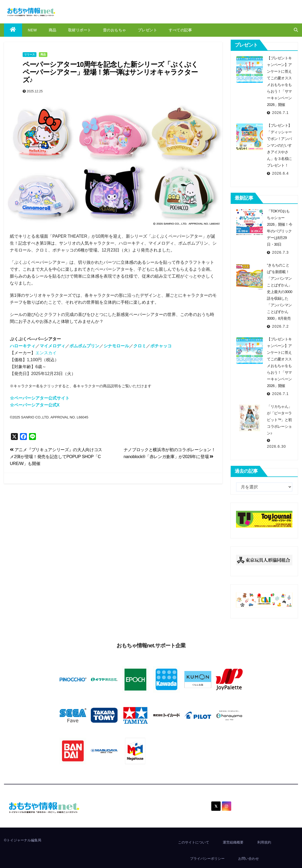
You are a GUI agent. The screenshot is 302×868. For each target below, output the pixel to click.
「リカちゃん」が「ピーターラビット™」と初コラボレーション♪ (279, 420)
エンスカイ (46, 353)
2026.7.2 (281, 326)
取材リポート (80, 30)
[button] (296, 30)
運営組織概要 (233, 842)
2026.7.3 (281, 252)
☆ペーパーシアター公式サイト (40, 398)
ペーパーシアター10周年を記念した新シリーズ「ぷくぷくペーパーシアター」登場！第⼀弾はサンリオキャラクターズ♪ (110, 72)
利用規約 (264, 842)
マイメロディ (52, 346)
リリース (30, 54)
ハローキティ (23, 346)
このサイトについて (194, 842)
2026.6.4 (281, 173)
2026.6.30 (276, 446)
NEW (32, 30)
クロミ (140, 346)
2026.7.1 (281, 113)
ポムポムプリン (84, 346)
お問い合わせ (249, 859)
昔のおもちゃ (115, 30)
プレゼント (148, 30)
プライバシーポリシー (207, 859)
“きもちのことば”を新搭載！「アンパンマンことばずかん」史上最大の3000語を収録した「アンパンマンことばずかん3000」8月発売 (280, 292)
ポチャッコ (161, 346)
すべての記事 (180, 30)
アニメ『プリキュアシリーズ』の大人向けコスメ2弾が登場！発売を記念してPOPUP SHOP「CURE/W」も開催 (56, 457)
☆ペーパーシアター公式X (35, 405)
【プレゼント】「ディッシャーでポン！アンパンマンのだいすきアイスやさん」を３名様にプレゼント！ (279, 145)
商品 (53, 30)
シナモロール (116, 346)
